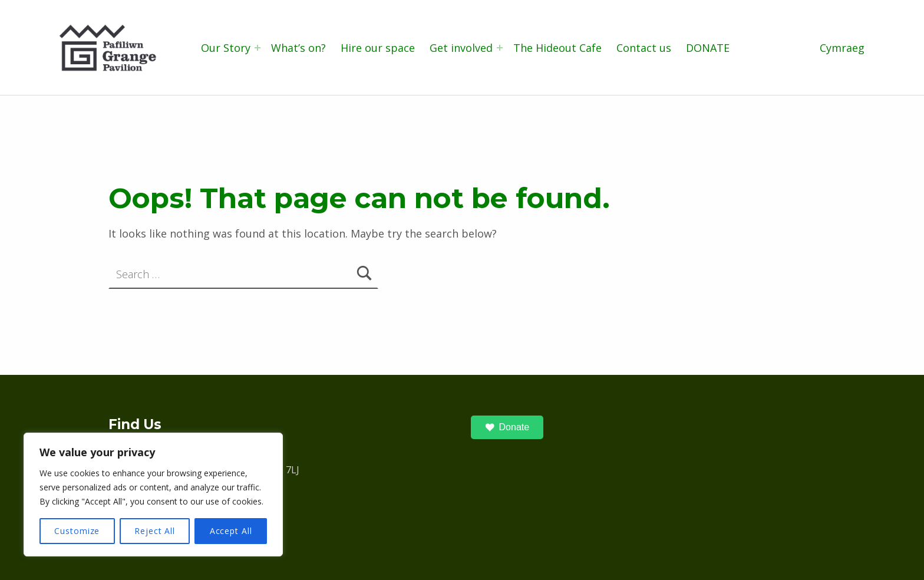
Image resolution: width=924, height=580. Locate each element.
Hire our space (378, 48)
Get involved (461, 48)
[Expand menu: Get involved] (500, 48)
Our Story (226, 48)
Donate (507, 427)
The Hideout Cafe (557, 48)
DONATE (708, 48)
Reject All (155, 531)
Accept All (231, 531)
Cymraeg (842, 48)
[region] (153, 495)
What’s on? (298, 48)
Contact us (644, 48)
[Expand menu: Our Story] (258, 48)
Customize (77, 531)
